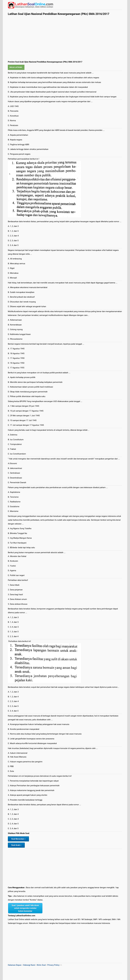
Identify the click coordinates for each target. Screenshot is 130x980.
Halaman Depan (15, 965)
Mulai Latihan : (16, 67)
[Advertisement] (65, 41)
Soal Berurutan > (18, 839)
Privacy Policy (53, 965)
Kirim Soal (41, 965)
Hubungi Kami (29, 965)
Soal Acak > (16, 845)
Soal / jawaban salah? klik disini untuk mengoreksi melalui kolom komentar (25, 908)
